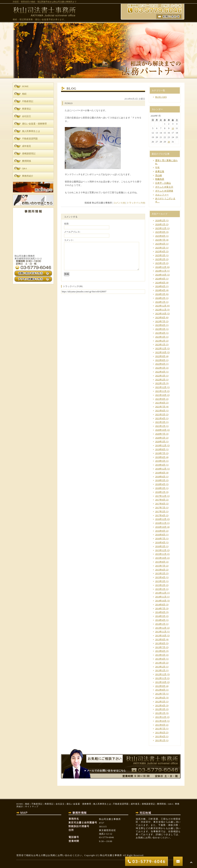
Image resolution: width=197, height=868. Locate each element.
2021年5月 (160, 415)
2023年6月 (160, 325)
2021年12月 (161, 387)
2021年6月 (160, 411)
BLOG (158, 97)
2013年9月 (160, 639)
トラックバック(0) (136, 203)
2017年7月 (160, 508)
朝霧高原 (160, 179)
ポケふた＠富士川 (164, 187)
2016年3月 (160, 546)
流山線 (159, 175)
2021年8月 (160, 403)
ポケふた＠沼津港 (164, 191)
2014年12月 (161, 593)
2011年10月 (161, 721)
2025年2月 (160, 259)
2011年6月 (160, 733)
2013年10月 (161, 636)
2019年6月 (160, 457)
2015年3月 (160, 581)
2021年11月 (161, 391)
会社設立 (60, 804)
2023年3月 (160, 337)
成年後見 (135, 804)
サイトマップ (32, 806)
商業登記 (49, 804)
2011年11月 (161, 717)
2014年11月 (161, 597)
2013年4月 (160, 659)
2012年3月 (160, 709)
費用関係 (162, 804)
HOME (20, 804)
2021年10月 (161, 395)
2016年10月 (161, 527)
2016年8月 (160, 535)
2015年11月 (161, 554)
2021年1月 (160, 426)
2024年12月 (161, 267)
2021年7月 (160, 407)
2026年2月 (160, 220)
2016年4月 (160, 542)
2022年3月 (160, 376)
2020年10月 (161, 430)
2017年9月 (160, 500)
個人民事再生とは (102, 804)
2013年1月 (160, 670)
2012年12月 (161, 674)
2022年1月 (160, 383)
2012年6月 (160, 698)
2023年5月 (160, 329)
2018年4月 (160, 484)
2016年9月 (160, 531)
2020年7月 (160, 434)
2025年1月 (160, 263)
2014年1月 (160, 624)
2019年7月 (160, 453)
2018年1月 (160, 492)
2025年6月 (160, 244)
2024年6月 (160, 286)
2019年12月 (161, 445)
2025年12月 (161, 228)
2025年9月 (160, 232)
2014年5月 (160, 616)
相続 (27, 804)
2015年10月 (161, 558)
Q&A (170, 804)
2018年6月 (160, 477)
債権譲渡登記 (148, 804)
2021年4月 (160, 418)
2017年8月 (160, 504)
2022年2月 (160, 380)
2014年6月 (160, 612)
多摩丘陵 (160, 171)
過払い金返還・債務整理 (79, 804)
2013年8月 (160, 643)
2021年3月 (160, 422)
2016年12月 (161, 519)
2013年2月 (160, 667)
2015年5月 (160, 573)
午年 (157, 168)
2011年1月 (160, 740)
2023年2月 (160, 341)
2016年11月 (161, 523)
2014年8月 (160, 605)
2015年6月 (160, 570)
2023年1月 (160, 345)
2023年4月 (160, 333)
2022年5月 (160, 368)
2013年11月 (161, 632)
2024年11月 (161, 271)
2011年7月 (160, 729)
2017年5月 (160, 512)
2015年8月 (160, 562)
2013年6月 (160, 651)
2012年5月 (160, 702)
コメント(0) (119, 203)
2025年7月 (160, 240)
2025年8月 (160, 236)
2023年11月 (161, 310)
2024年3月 (160, 294)
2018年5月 (160, 480)
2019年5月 (160, 461)
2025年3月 (160, 255)
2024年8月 (160, 283)
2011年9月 (160, 725)
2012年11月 (161, 678)
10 (173, 128)
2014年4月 (160, 620)
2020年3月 (160, 442)
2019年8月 (160, 449)
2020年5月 (160, 438)
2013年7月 (160, 647)
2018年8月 (160, 473)
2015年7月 (160, 566)
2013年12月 (161, 628)
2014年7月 (160, 609)
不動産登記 (37, 804)
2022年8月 (160, 360)
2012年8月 (160, 690)
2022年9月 (160, 356)
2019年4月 (160, 465)
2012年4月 (160, 706)
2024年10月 (161, 275)
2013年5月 (160, 655)
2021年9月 (160, 399)
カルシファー (162, 195)
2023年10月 (161, 314)
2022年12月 (161, 348)
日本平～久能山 (163, 183)
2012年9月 (160, 686)
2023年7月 (160, 321)
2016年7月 (160, 539)
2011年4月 (160, 736)
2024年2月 (160, 298)
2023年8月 (160, 318)
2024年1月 (160, 302)
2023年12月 (161, 306)
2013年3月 (160, 663)
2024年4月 (160, 290)
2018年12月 (161, 469)
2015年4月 (160, 577)
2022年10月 (161, 352)
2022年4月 (160, 372)
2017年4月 (160, 515)
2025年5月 (160, 248)
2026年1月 (160, 224)
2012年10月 (161, 682)
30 (169, 142)
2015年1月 (160, 589)
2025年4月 (160, 251)
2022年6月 (160, 364)
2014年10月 (161, 601)
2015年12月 (161, 550)
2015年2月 (160, 585)
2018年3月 (160, 488)
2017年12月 (161, 496)
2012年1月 (160, 713)
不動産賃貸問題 (121, 804)
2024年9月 (160, 279)
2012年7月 (160, 694)
